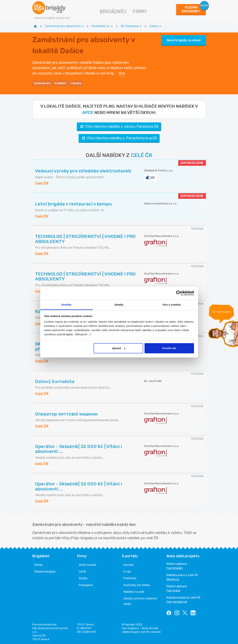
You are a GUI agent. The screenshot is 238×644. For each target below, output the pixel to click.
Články (38, 564)
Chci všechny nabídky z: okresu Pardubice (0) (119, 126)
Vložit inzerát (88, 564)
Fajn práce (173, 590)
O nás (127, 571)
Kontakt (129, 564)
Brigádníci (113, 12)
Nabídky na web (134, 591)
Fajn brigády (175, 567)
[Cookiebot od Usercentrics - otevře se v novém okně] (179, 293)
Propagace (86, 584)
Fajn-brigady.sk (177, 601)
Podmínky (130, 578)
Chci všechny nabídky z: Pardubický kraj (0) (119, 137)
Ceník (82, 571)
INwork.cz (173, 579)
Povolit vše (169, 348)
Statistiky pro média (137, 584)
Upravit (119, 348)
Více (122, 73)
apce (88, 112)
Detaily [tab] (119, 305)
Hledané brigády (45, 571)
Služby (83, 578)
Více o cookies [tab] (172, 305)
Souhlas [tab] (66, 305)
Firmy (140, 12)
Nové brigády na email (184, 40)
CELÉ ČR (142, 155)
